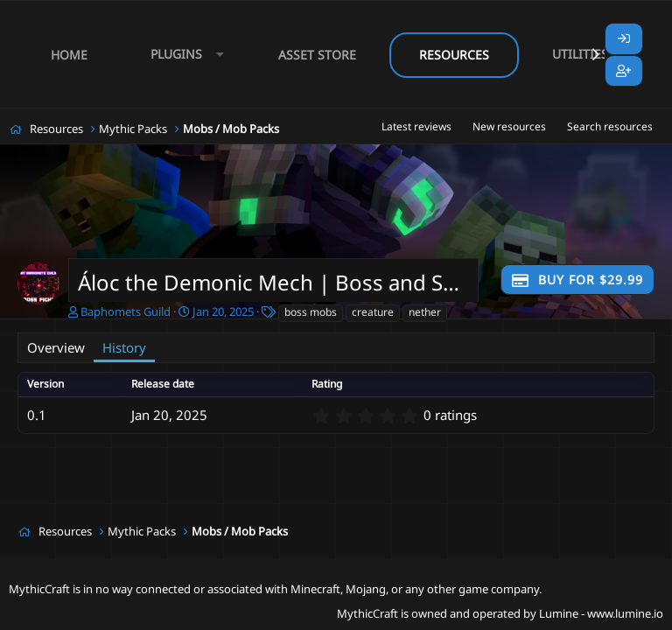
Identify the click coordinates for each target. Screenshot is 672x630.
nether (425, 312)
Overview (56, 347)
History (124, 347)
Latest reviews (416, 126)
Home (69, 55)
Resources (454, 55)
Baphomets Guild (126, 311)
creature (373, 312)
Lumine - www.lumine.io (601, 613)
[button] (183, 55)
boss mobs (311, 312)
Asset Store (317, 55)
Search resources (610, 126)
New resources (509, 126)
